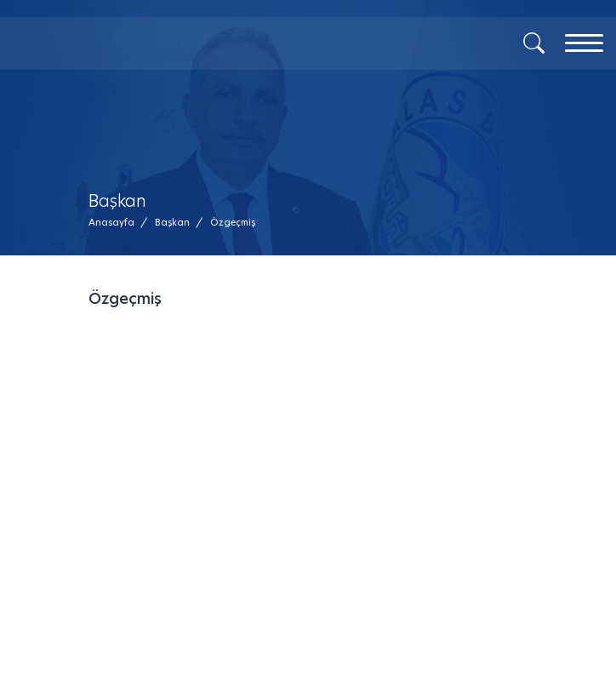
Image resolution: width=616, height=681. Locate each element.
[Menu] (584, 43)
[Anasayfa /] (117, 223)
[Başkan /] (172, 223)
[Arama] (534, 42)
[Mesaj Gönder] (165, 68)
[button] (233, 223)
